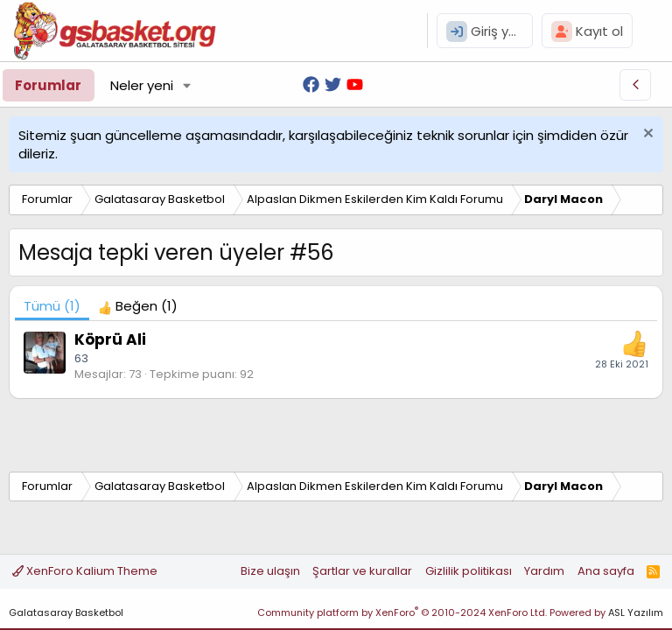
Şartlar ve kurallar (362, 571)
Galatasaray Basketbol (66, 612)
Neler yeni (142, 85)
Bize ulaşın (270, 571)
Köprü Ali (110, 339)
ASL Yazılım (636, 612)
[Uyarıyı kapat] (646, 135)
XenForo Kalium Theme (85, 571)
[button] (187, 85)
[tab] (138, 306)
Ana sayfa (606, 571)
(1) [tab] (52, 306)
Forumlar (48, 85)
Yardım (544, 571)
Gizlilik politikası (469, 571)
